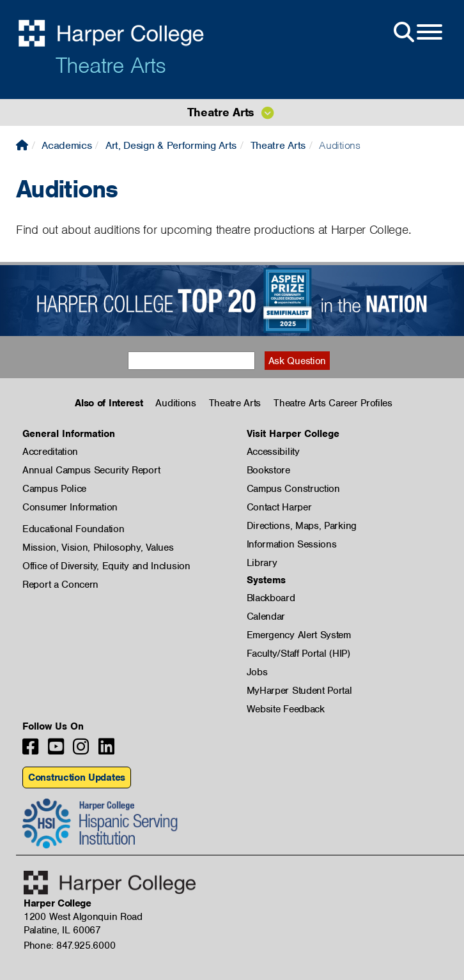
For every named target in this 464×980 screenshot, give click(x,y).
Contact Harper (279, 507)
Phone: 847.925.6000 (69, 946)
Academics (66, 145)
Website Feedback (286, 709)
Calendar (266, 616)
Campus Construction (293, 489)
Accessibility (273, 452)
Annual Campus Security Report (91, 470)
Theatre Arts (111, 65)
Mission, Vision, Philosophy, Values (98, 547)
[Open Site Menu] (417, 33)
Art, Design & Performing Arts (171, 145)
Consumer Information (70, 507)
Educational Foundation (73, 529)
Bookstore (268, 470)
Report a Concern (60, 585)
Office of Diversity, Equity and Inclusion (106, 566)
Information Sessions (292, 544)
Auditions (175, 403)
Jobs (257, 672)
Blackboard (271, 598)
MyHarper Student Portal (299, 691)
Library (262, 563)
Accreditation (50, 452)
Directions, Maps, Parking (302, 526)
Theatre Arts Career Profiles (333, 403)
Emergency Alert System (299, 635)
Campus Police (54, 489)
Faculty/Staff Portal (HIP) (298, 654)
